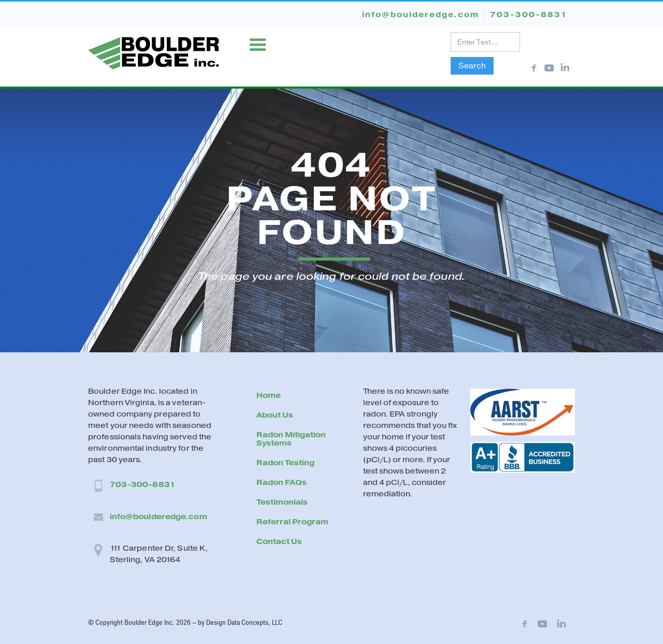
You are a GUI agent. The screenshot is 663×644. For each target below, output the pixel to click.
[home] (154, 52)
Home (269, 396)
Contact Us (279, 542)
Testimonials (282, 502)
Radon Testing (285, 463)
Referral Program (292, 522)
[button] (258, 45)
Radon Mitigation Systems (291, 439)
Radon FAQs (282, 483)
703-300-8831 (143, 485)
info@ (421, 15)
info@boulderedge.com (158, 517)
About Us (275, 415)
